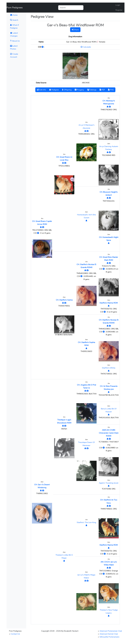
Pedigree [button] (54, 90)
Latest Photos (14, 47)
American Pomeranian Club (111, 631)
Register (119, 10)
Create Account (14, 55)
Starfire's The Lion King (86, 522)
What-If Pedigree (14, 26)
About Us (15, 41)
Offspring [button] (67, 90)
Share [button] (75, 30)
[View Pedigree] (41, 227)
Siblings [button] (92, 90)
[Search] (71, 8)
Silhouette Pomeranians (109, 637)
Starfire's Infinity (109, 368)
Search (14, 20)
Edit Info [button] (42, 90)
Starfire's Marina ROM (109, 303)
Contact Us (15, 634)
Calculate (86, 47)
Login (118, 5)
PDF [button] (102, 90)
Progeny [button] (79, 90)
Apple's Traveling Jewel (109, 483)
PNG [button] (111, 90)
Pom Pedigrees (15, 8)
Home (17, 15)
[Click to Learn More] (43, 47)
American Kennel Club (109, 634)
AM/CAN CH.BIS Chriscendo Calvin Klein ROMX (109, 433)
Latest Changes (14, 34)
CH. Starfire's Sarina (64, 300)
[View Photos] (43, 227)
